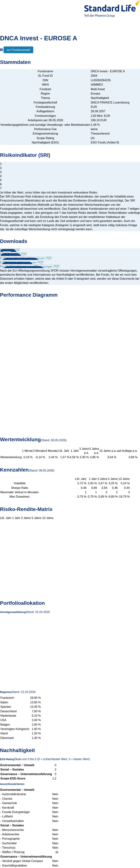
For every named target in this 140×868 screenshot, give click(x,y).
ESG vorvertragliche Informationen (26, 258)
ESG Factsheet (13, 254)
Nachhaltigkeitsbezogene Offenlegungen (30, 266)
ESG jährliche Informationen (22, 262)
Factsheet (10, 250)
